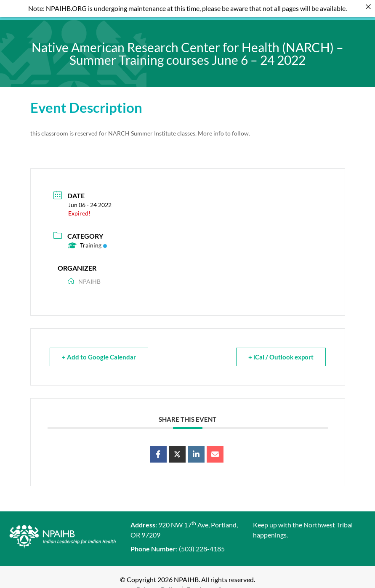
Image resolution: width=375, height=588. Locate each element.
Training (88, 239)
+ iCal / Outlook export (281, 351)
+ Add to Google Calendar (99, 351)
